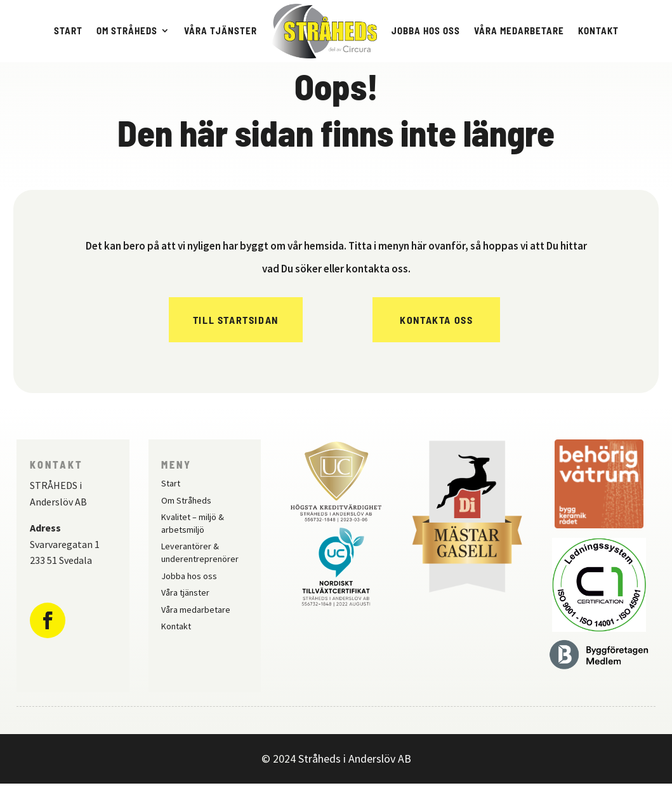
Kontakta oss (436, 345)
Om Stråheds (127, 30)
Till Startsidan (236, 345)
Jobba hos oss (426, 30)
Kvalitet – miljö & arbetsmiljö (193, 549)
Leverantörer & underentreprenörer (200, 578)
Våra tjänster (221, 30)
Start (68, 30)
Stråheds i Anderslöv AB (355, 784)
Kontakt (598, 30)
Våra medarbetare (519, 30)
